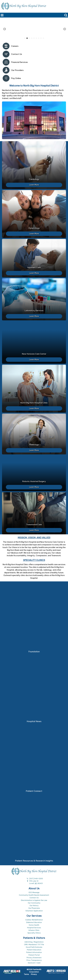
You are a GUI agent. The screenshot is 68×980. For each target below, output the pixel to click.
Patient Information (34, 952)
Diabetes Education (34, 922)
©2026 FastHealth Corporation (34, 971)
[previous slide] (5, 29)
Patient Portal (34, 955)
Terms (26, 974)
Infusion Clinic (34, 930)
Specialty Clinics (34, 933)
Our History (34, 905)
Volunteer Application (34, 911)
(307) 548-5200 (36, 879)
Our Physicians (34, 908)
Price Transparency (34, 960)
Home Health (34, 925)
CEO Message (34, 892)
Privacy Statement (34, 958)
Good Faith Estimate (34, 947)
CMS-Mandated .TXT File (34, 945)
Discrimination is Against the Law (34, 900)
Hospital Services (34, 928)
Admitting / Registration (34, 942)
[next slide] (63, 29)
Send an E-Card (34, 963)
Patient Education (34, 950)
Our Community (34, 903)
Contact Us (34, 898)
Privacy (34, 974)
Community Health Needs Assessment (34, 895)
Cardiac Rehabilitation (34, 920)
